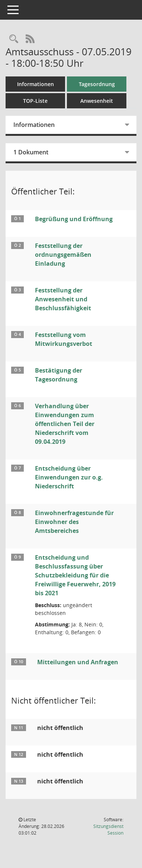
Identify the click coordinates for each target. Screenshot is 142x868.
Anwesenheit (97, 101)
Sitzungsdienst (108, 830)
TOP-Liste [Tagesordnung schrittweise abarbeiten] (35, 101)
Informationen (35, 84)
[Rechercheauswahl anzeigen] (14, 39)
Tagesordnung (97, 84)
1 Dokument (31, 152)
